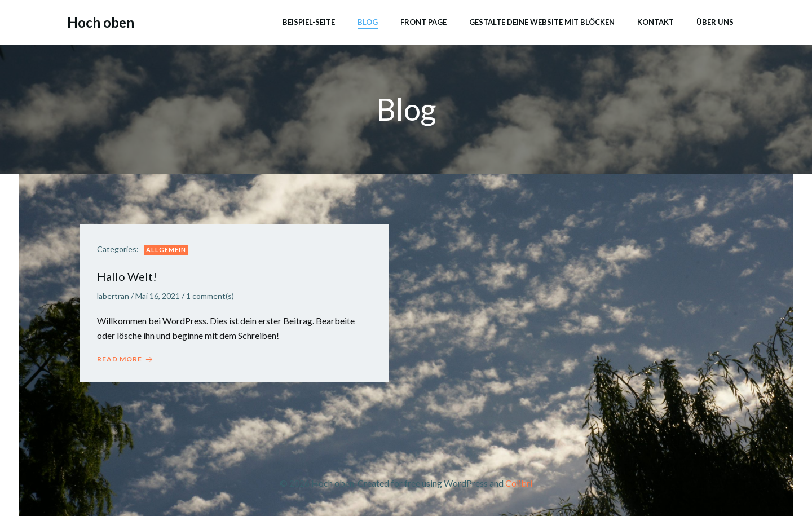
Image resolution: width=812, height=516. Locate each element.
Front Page (423, 22)
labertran (113, 296)
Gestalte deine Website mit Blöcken (542, 22)
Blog (368, 22)
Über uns (715, 22)
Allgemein (166, 250)
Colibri (519, 483)
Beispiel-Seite (309, 22)
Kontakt (656, 22)
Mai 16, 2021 (158, 296)
